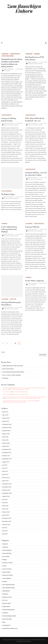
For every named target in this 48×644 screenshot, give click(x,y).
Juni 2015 (5, 531)
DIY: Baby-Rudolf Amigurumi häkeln (19, 389)
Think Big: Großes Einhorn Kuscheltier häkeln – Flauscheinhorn (19, 401)
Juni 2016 (5, 500)
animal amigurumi (7, 550)
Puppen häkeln (6, 607)
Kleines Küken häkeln (8, 369)
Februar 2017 (6, 478)
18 (16, 343)
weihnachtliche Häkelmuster (10, 628)
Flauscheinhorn (7, 392)
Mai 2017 (5, 468)
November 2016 (7, 487)
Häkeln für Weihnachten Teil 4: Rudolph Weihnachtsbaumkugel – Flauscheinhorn (24, 397)
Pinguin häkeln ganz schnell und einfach (13, 366)
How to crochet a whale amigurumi (12, 375)
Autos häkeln (6, 556)
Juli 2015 (5, 528)
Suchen (3, 352)
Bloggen (5, 560)
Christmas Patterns (8, 563)
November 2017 (7, 453)
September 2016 (7, 493)
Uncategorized (6, 625)
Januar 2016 (6, 515)
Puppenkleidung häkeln (9, 610)
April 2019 (5, 412)
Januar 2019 (6, 421)
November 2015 (7, 521)
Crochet (4, 566)
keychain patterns (7, 597)
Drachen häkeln (6, 572)
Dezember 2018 (7, 424)
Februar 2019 (6, 418)
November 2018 (7, 428)
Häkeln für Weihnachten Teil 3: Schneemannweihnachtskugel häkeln (22, 398)
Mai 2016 (5, 503)
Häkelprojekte (15, 54)
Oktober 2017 (6, 456)
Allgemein (5, 544)
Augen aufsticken (7, 553)
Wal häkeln (5, 378)
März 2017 (5, 474)
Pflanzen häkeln (7, 603)
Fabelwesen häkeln (8, 575)
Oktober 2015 (6, 525)
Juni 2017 (5, 465)
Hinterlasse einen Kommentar (35, 64)
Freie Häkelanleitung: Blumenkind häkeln (13, 372)
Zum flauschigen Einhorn (24, 8)
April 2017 (5, 471)
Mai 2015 (5, 534)
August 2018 (6, 434)
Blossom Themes (41, 640)
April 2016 (5, 506)
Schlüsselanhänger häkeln (9, 616)
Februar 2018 (6, 443)
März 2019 (5, 415)
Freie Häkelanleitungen (9, 585)
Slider (4, 622)
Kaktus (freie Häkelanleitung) (20, 392)
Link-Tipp (5, 600)
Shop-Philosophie (8, 56)
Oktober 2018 (6, 431)
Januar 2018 (6, 446)
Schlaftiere (5, 613)
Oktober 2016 (6, 490)
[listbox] (24, 47)
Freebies (37, 54)
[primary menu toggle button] (2, 43)
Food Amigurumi (7, 578)
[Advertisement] (24, 30)
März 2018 (5, 440)
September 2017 (7, 459)
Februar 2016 (6, 512)
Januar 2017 (6, 481)
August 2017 (6, 462)
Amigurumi (5, 54)
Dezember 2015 (7, 518)
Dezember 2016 (7, 484)
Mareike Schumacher (8, 69)
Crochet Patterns (7, 569)
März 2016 (5, 509)
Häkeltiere (5, 594)
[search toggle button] (46, 43)
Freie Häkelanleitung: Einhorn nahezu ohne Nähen (21, 401)
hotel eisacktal (7, 394)
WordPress (28, 641)
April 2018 (5, 437)
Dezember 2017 (7, 449)
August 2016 (6, 496)
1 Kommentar (7, 71)
